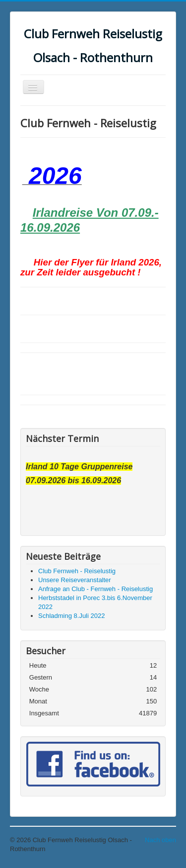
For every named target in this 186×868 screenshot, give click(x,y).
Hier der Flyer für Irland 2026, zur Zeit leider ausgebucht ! (91, 267)
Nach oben (160, 840)
